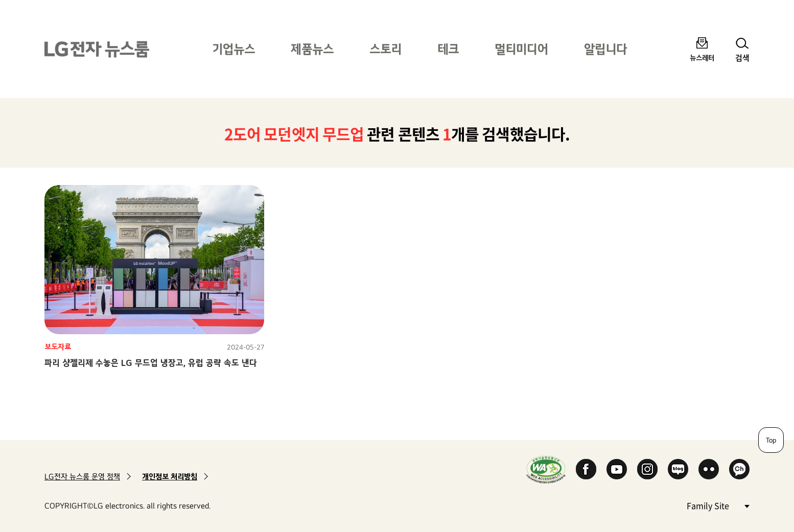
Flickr (709, 469)
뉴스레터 (702, 57)
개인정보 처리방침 (170, 477)
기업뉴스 (233, 49)
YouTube (617, 469)
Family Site (718, 505)
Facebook (586, 469)
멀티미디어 (521, 49)
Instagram (647, 469)
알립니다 (605, 49)
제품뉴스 (312, 49)
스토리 (386, 49)
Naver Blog (678, 469)
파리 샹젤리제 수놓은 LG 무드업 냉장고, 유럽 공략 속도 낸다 (151, 363)
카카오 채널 (739, 469)
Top (771, 440)
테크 (448, 49)
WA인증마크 (546, 469)
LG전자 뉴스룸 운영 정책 (82, 477)
